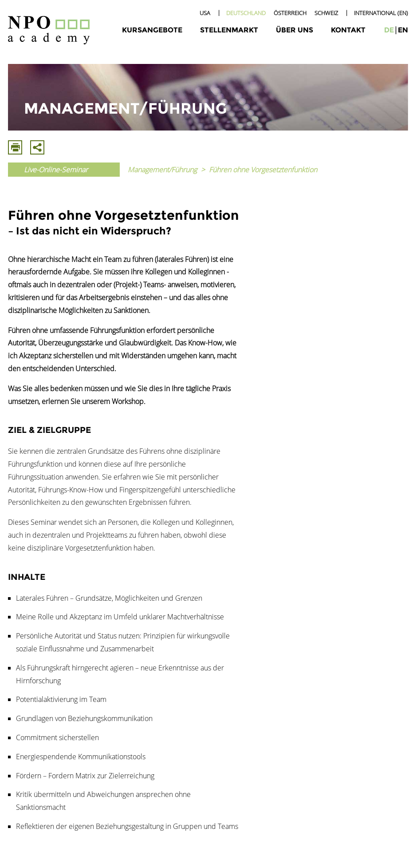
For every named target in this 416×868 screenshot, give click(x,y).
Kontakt (348, 30)
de (389, 30)
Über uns (294, 30)
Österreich (290, 13)
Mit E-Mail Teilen (37, 147)
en (403, 30)
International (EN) (381, 13)
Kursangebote (152, 30)
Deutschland (246, 13)
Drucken (15, 147)
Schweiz (326, 13)
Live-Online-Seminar (56, 170)
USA (205, 13)
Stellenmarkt (229, 30)
